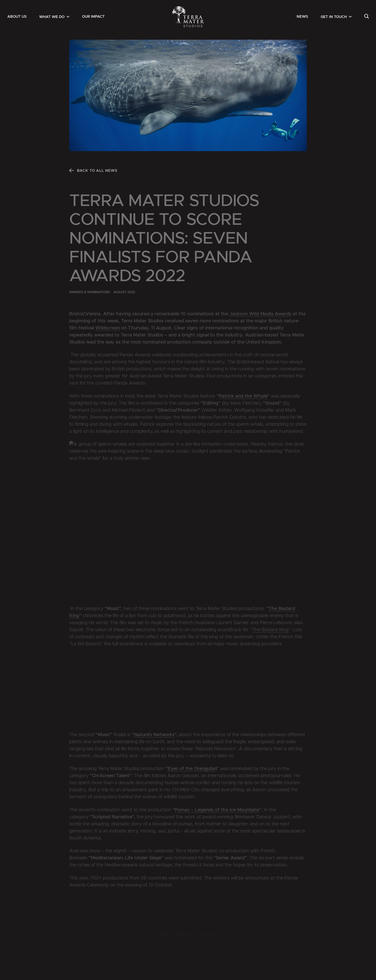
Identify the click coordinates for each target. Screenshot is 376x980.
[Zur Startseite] (188, 17)
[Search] (366, 17)
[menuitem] (17, 17)
